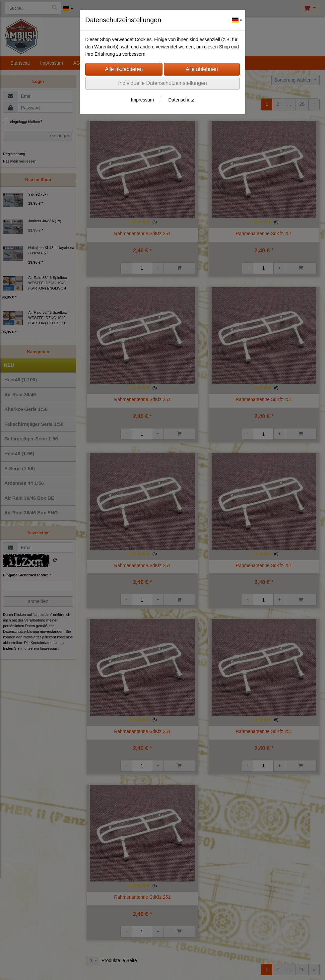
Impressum (142, 100)
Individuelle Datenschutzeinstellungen (162, 83)
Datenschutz (181, 100)
